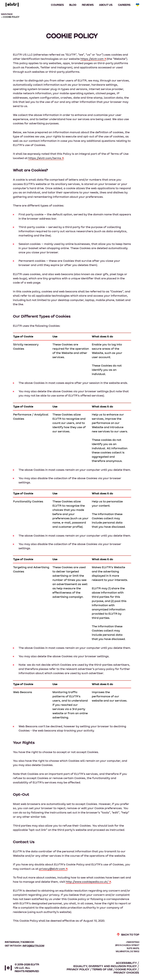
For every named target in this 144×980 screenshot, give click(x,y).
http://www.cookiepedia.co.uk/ (88, 882)
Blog (73, 5)
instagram (12, 942)
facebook (27, 942)
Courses (57, 5)
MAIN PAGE (7, 14)
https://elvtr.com (93, 59)
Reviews (88, 5)
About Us (106, 5)
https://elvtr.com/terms (46, 158)
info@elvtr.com (33, 946)
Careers (124, 5)
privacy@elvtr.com (53, 869)
